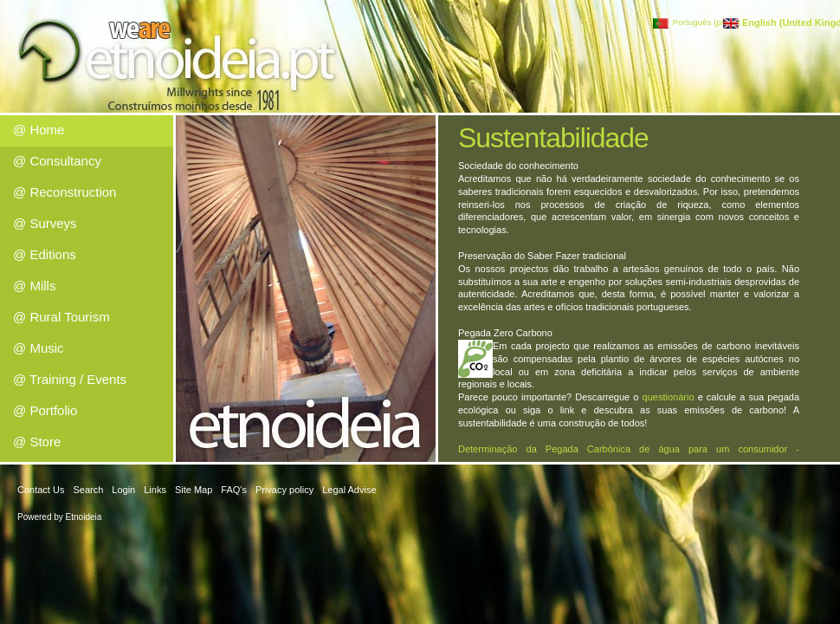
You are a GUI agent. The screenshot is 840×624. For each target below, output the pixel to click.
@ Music (39, 348)
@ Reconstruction (65, 192)
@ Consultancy (57, 161)
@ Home (39, 130)
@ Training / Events (70, 379)
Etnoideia (84, 517)
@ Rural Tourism (61, 317)
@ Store (37, 442)
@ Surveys (45, 223)
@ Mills (34, 286)
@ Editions (45, 254)
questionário (669, 397)
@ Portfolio (45, 410)
